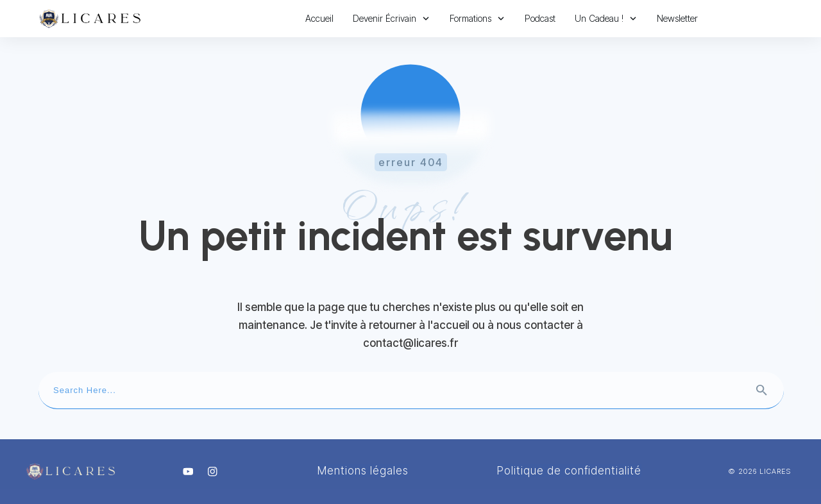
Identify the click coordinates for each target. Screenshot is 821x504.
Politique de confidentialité (569, 471)
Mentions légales (363, 471)
